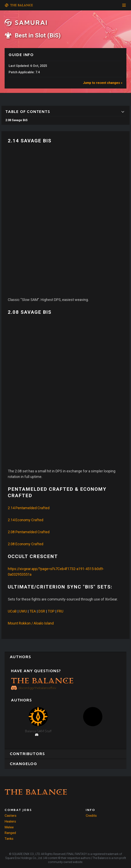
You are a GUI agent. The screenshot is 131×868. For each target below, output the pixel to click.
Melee (9, 827)
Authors (22, 657)
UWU (23, 611)
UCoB (12, 611)
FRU (60, 611)
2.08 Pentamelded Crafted (29, 532)
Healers (10, 821)
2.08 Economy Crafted (26, 544)
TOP (51, 611)
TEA (33, 611)
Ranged (10, 833)
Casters (11, 816)
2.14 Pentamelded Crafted (29, 508)
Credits (91, 816)
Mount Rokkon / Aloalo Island (31, 623)
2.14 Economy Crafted (26, 520)
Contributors (29, 755)
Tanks (9, 839)
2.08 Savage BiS (17, 120)
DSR (42, 611)
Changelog (25, 766)
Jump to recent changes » (103, 83)
